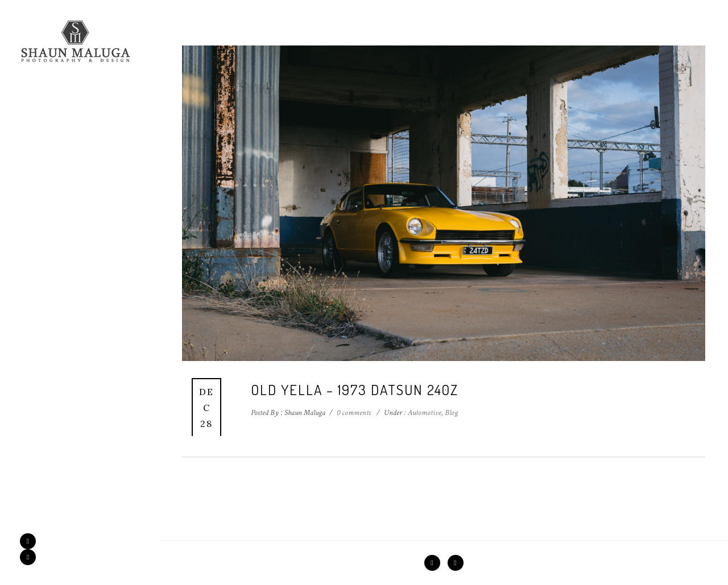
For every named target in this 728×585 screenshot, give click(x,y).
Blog (451, 413)
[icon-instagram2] (28, 557)
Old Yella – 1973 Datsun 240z (355, 389)
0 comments (354, 413)
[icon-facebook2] (31, 541)
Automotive (424, 413)
